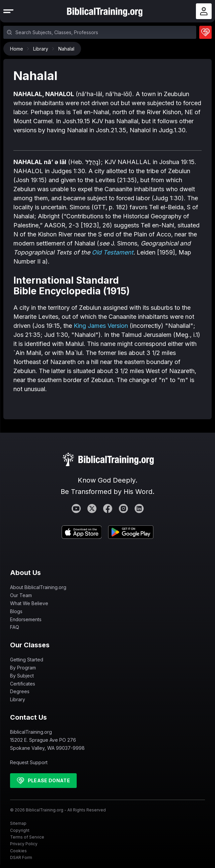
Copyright (20, 830)
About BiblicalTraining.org (38, 587)
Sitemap (18, 823)
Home (18, 49)
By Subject (22, 676)
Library (42, 49)
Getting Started (27, 660)
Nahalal (66, 49)
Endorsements (26, 619)
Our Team (21, 595)
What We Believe (29, 603)
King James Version (101, 326)
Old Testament (113, 252)
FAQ (15, 627)
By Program (23, 668)
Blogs (16, 611)
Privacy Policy (24, 844)
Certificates (23, 684)
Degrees (20, 691)
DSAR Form (21, 857)
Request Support (29, 762)
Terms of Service (27, 837)
